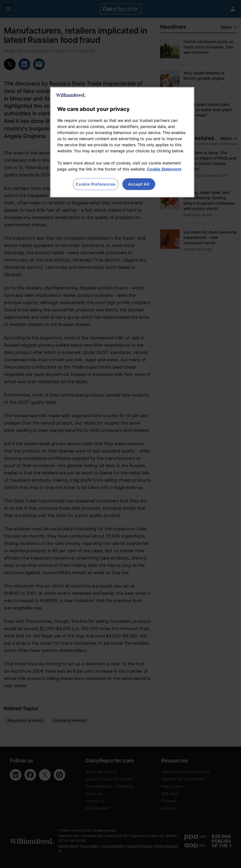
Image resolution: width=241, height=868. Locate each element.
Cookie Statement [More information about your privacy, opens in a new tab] (164, 169)
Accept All (139, 184)
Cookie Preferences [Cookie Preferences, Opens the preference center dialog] (96, 184)
